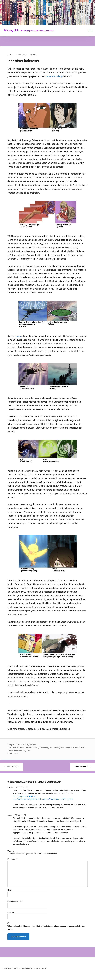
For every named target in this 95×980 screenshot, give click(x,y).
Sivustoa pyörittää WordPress (13, 968)
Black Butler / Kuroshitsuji (39, 748)
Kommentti (12, 859)
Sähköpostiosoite (15, 901)
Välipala (33, 55)
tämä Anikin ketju (54, 76)
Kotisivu (11, 912)
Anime (10, 55)
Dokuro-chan (74, 748)
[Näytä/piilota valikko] (90, 30)
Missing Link (11, 30)
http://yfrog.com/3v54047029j (25, 796)
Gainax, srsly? (13, 767)
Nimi (10, 890)
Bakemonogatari (23, 748)
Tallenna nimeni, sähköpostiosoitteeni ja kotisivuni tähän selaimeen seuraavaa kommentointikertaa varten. (46, 928)
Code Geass (64, 748)
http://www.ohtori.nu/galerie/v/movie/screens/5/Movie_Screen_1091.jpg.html (43, 799)
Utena (28, 751)
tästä (18, 336)
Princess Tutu (20, 751)
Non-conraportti (81, 767)
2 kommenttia (13, 754)
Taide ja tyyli (21, 55)
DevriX (44, 968)
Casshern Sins (54, 748)
